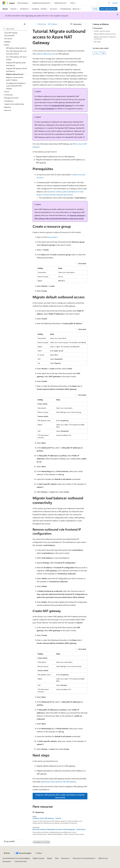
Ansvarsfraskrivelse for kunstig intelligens (16, 858)
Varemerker (6, 861)
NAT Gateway (53, 24)
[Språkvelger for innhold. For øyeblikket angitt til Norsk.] (7, 853)
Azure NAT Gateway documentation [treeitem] (11, 34)
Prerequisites (98, 28)
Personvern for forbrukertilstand (83, 858)
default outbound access (46, 54)
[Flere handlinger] (86, 24)
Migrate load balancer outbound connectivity (105, 38)
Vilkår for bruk (103, 858)
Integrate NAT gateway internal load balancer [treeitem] (16, 70)
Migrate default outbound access (105, 34)
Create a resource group (102, 31)
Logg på (115, 3)
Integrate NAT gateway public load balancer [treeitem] (16, 64)
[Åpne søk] (109, 3)
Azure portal (52, 237)
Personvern (65, 858)
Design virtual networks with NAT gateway (60, 782)
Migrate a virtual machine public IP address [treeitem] (15, 79)
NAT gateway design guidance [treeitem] (16, 48)
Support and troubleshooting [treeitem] (14, 104)
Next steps (97, 42)
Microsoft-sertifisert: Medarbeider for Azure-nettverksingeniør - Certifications (59, 829)
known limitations (48, 108)
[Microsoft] (4, 3)
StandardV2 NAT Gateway (62, 105)
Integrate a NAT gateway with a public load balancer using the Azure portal (60, 796)
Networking (42, 24)
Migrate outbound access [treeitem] (15, 74)
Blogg (49, 858)
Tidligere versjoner (39, 858)
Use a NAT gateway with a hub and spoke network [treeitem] (16, 52)
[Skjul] (25, 24)
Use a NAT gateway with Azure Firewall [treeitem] (16, 58)
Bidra (57, 858)
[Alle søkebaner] (34, 24)
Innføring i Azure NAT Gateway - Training (47, 818)
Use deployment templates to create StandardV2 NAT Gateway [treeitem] (16, 86)
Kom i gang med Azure (108, 9)
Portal (95, 9)
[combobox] (15, 29)
